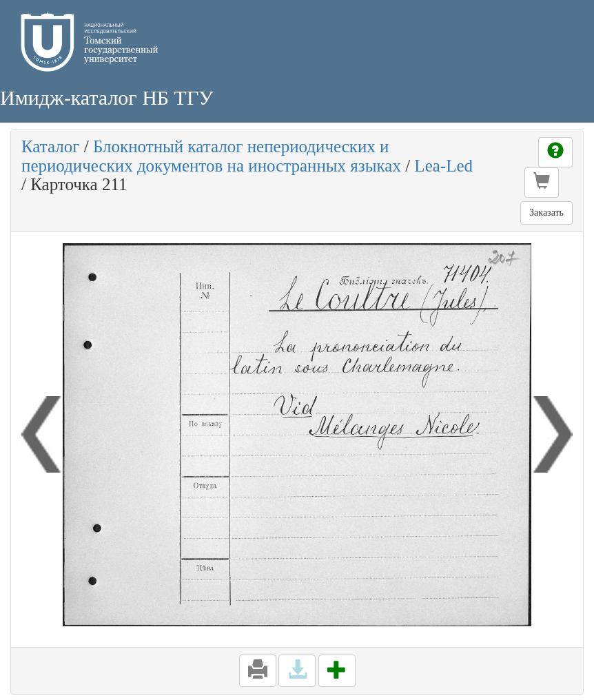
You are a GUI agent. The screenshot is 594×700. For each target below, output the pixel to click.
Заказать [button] (546, 213)
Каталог (51, 146)
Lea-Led (443, 166)
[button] (542, 183)
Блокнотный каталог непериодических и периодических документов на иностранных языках (211, 156)
